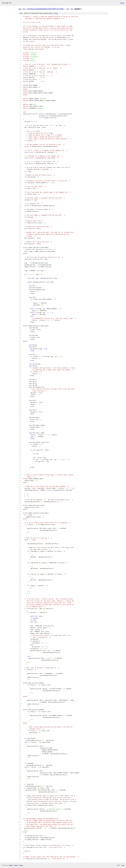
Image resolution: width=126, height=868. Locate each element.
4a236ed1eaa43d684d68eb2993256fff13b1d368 (45, 9)
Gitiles (11, 865)
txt (118, 865)
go (72, 9)
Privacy (16, 865)
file (56, 13)
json (123, 865)
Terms (21, 865)
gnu (20, 9)
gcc (24, 9)
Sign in (122, 3)
